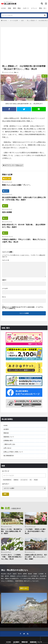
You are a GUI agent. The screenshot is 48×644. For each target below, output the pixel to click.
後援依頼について (9, 437)
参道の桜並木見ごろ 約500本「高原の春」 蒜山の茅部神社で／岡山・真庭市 (24, 226)
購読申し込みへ (24, 588)
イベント (34, 8)
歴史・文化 (43, 8)
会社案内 (6, 429)
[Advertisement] (24, 36)
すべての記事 (14, 20)
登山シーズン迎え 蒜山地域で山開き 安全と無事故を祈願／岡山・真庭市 (12, 531)
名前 (4, 280)
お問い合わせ (7, 448)
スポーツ (26, 8)
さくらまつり (24, 480)
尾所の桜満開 (7, 212)
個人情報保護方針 (9, 456)
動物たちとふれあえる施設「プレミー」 (17, 185)
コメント (5, 260)
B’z (31, 480)
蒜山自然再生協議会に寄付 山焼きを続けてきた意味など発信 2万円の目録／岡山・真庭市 (24, 199)
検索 (5, 494)
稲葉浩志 (16, 480)
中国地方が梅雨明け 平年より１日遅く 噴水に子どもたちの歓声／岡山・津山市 (24, 241)
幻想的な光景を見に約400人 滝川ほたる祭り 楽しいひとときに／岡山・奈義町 (36, 557)
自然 (22, 20)
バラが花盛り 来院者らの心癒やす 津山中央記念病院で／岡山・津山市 (35, 531)
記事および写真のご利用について (13, 452)
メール (5, 289)
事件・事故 (17, 8)
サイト (4, 297)
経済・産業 (8, 179)
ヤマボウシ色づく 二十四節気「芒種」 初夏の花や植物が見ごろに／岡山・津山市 (12, 557)
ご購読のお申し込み (9, 444)
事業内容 (6, 433)
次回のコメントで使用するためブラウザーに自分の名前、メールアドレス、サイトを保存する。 (23, 308)
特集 (9, 8)
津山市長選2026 (7, 480)
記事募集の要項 (8, 440)
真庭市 (6, 191)
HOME (3, 8)
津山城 (36, 480)
